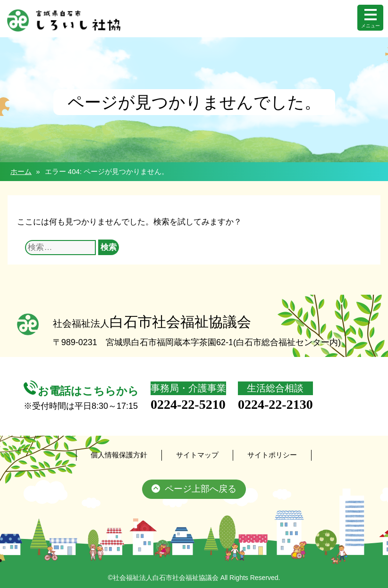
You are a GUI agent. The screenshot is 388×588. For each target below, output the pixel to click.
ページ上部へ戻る (194, 489)
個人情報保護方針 (119, 455)
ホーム (21, 171)
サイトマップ (197, 455)
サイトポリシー (272, 455)
